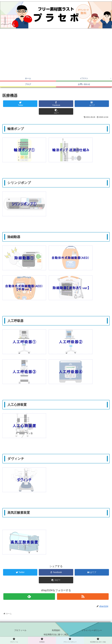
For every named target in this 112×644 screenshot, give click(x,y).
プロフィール (20, 630)
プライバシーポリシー (92, 630)
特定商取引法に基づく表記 (56, 635)
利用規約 (56, 630)
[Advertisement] (56, 54)
